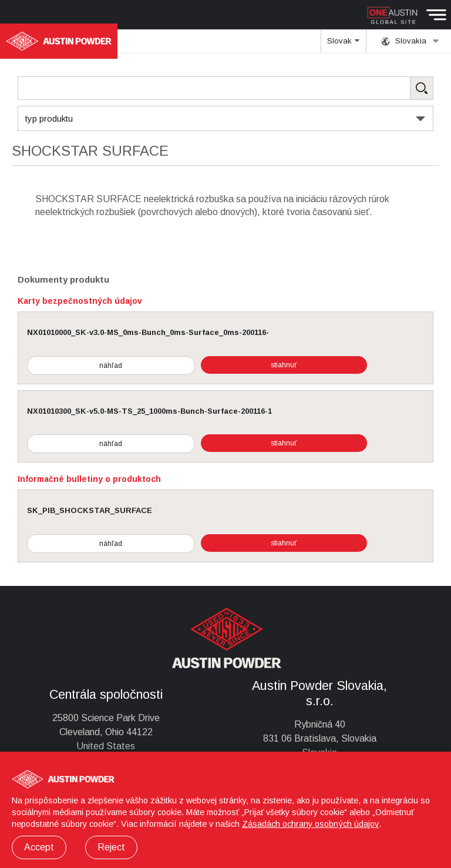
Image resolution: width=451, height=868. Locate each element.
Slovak (343, 45)
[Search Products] (225, 88)
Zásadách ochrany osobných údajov (310, 824)
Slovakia (410, 41)
